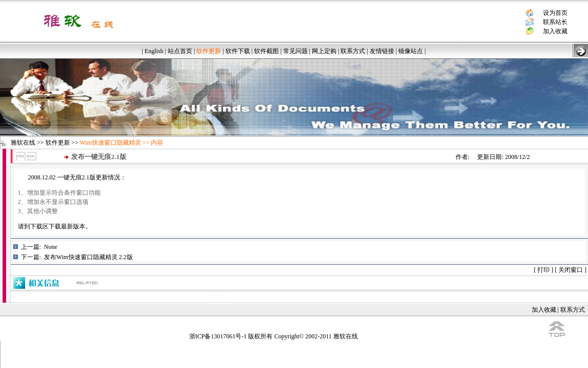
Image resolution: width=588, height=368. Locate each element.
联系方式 (353, 51)
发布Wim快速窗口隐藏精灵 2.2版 (88, 257)
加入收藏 (555, 31)
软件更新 (58, 143)
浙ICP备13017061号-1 (218, 336)
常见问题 (296, 51)
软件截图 (266, 51)
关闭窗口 (571, 270)
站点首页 (180, 51)
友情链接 (382, 51)
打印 (544, 270)
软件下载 (238, 51)
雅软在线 (23, 143)
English (154, 51)
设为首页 (555, 13)
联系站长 (555, 22)
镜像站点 (411, 51)
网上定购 (324, 51)
